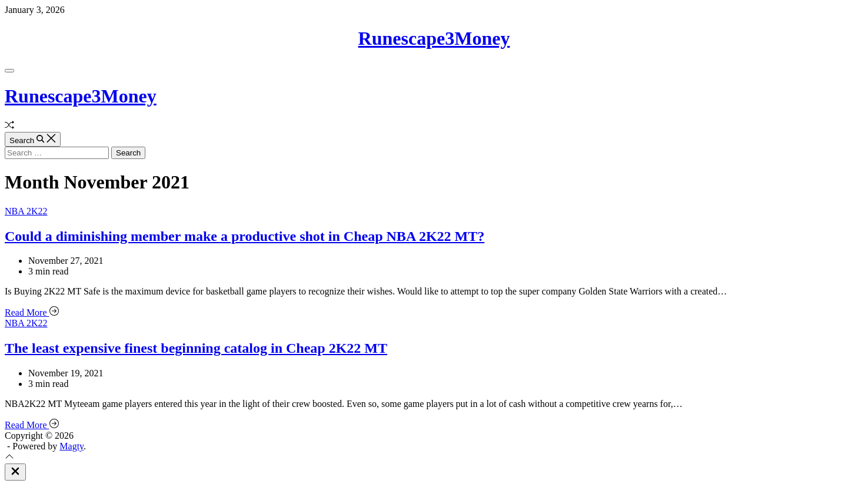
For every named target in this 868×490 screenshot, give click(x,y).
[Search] (33, 139)
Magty (71, 446)
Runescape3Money (434, 38)
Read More (32, 312)
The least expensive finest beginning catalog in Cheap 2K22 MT (196, 348)
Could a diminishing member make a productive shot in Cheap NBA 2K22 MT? (245, 236)
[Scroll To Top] (9, 458)
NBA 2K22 (26, 211)
